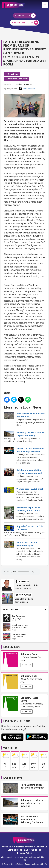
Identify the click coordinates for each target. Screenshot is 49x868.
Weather (10, 748)
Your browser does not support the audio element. (21, 572)
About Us (6, 847)
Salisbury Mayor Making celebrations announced (29, 472)
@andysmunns (27, 88)
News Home (13, 74)
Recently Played (24, 609)
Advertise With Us (23, 847)
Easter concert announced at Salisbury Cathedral (30, 450)
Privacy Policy (24, 853)
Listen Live (27, 665)
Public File (36, 850)
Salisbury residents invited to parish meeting (30, 434)
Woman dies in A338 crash (30, 489)
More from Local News (18, 79)
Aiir (46, 864)
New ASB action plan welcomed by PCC (27, 544)
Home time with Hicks (27, 585)
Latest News (13, 777)
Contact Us (41, 847)
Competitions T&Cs (18, 850)
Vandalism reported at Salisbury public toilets (28, 509)
